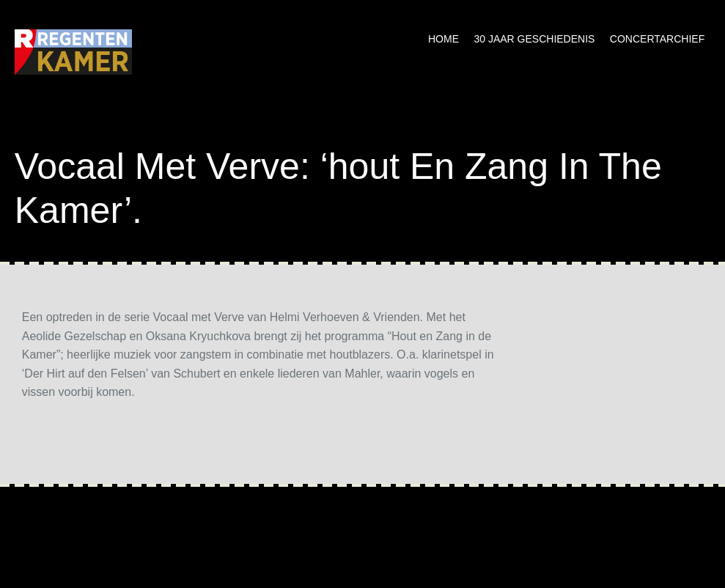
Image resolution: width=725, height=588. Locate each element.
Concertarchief (657, 39)
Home (444, 39)
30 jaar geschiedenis (534, 39)
